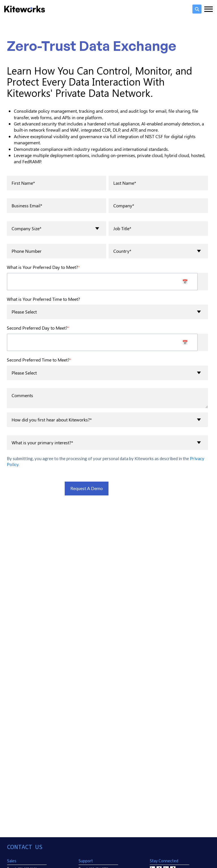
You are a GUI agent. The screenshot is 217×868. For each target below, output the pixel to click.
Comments (107, 398)
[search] (197, 9)
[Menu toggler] (209, 9)
